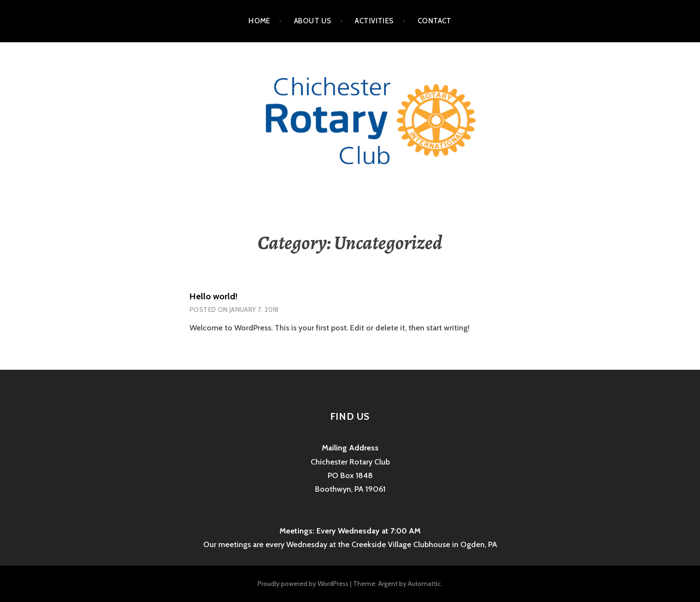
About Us (313, 21)
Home (259, 21)
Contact (435, 21)
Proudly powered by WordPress (303, 584)
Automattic (424, 584)
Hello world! (214, 296)
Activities (374, 21)
